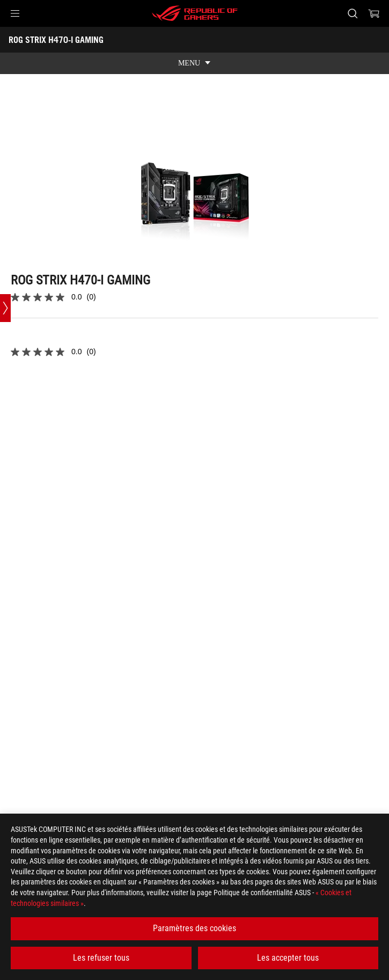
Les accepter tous (288, 958)
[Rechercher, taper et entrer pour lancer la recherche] (352, 13)
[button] (15, 13)
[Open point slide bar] (5, 308)
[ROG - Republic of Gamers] (195, 13)
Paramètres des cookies (194, 928)
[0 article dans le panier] (374, 13)
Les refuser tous (101, 958)
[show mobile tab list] (194, 63)
